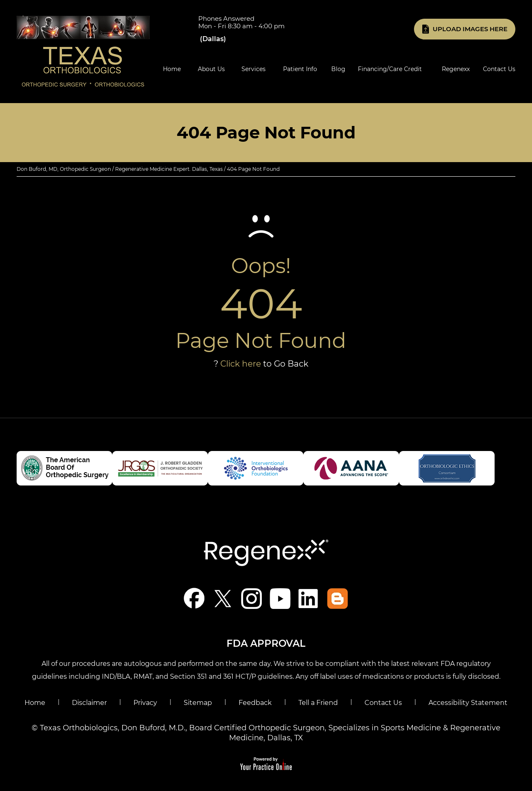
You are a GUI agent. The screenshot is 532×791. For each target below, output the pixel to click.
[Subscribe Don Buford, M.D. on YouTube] (280, 598)
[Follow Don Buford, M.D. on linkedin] (309, 598)
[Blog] (338, 598)
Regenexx (456, 69)
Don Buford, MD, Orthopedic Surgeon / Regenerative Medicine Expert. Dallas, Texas (120, 169)
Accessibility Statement (468, 703)
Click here (241, 364)
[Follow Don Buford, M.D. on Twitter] (223, 598)
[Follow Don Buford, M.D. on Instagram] (252, 598)
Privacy (145, 703)
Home (35, 703)
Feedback (255, 703)
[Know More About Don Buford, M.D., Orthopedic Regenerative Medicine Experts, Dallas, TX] (83, 51)
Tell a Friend (318, 703)
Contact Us (383, 703)
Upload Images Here (470, 29)
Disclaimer (89, 703)
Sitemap (198, 703)
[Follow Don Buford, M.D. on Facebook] (194, 598)
